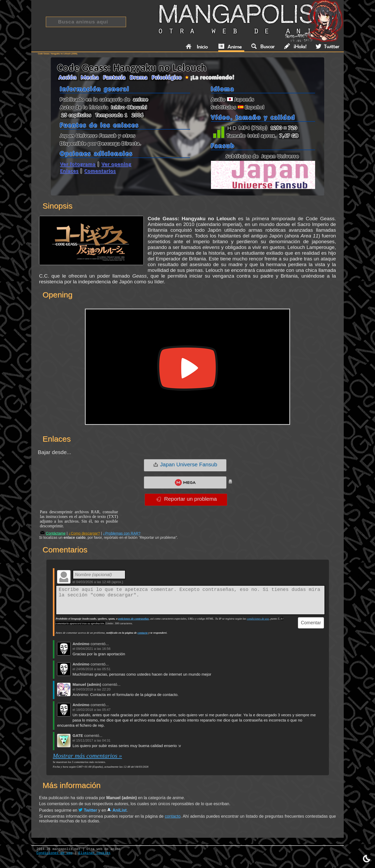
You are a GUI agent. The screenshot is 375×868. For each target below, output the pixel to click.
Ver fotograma (78, 164)
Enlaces (69, 171)
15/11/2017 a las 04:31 (93, 740)
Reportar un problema (186, 499)
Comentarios (100, 171)
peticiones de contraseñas (133, 619)
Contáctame (53, 533)
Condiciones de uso (54, 853)
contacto (143, 633)
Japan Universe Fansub (185, 464)
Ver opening (116, 164)
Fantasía (114, 77)
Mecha (90, 77)
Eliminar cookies (94, 853)
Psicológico (167, 77)
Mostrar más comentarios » (87, 756)
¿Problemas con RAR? (122, 533)
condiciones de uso (258, 619)
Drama (139, 77)
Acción (68, 77)
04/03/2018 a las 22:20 (93, 689)
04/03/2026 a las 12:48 (93, 582)
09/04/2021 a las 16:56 (93, 649)
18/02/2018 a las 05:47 (93, 710)
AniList (117, 810)
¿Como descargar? (84, 533)
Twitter (88, 810)
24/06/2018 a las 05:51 (93, 669)
